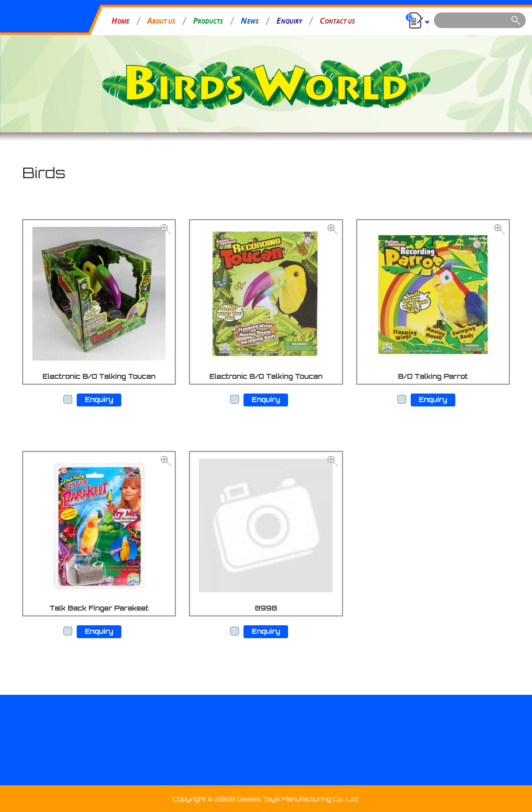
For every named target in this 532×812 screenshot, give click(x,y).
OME (120, 21)
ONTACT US (337, 21)
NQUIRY (289, 21)
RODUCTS (208, 21)
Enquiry (99, 400)
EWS (250, 21)
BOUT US (161, 21)
